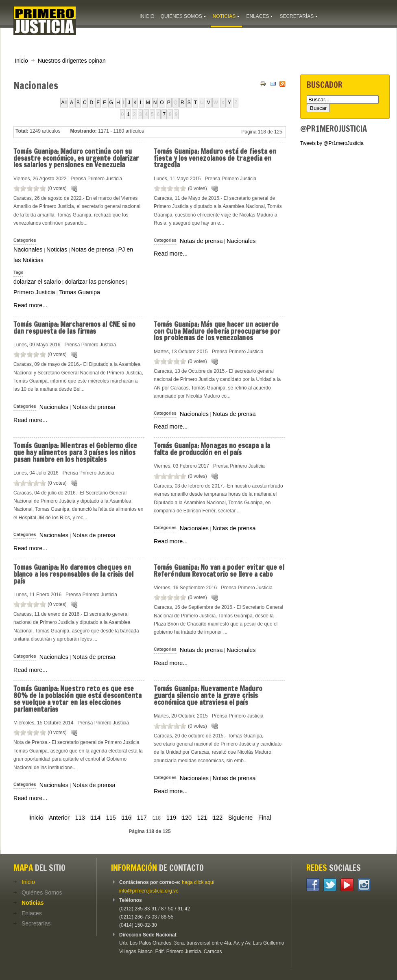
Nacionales (28, 249)
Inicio (21, 61)
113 (80, 818)
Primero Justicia (34, 292)
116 (127, 818)
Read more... (30, 305)
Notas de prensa (93, 249)
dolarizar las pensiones (95, 282)
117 (142, 818)
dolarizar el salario (37, 282)
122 (218, 818)
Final (265, 818)
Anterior (59, 818)
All (64, 103)
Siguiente (240, 818)
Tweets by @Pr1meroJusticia (332, 143)
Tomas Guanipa (80, 292)
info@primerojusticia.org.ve (149, 891)
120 (187, 818)
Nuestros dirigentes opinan (72, 61)
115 (111, 818)
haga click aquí (198, 882)
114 (96, 818)
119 (171, 818)
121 (202, 818)
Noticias (57, 249)
